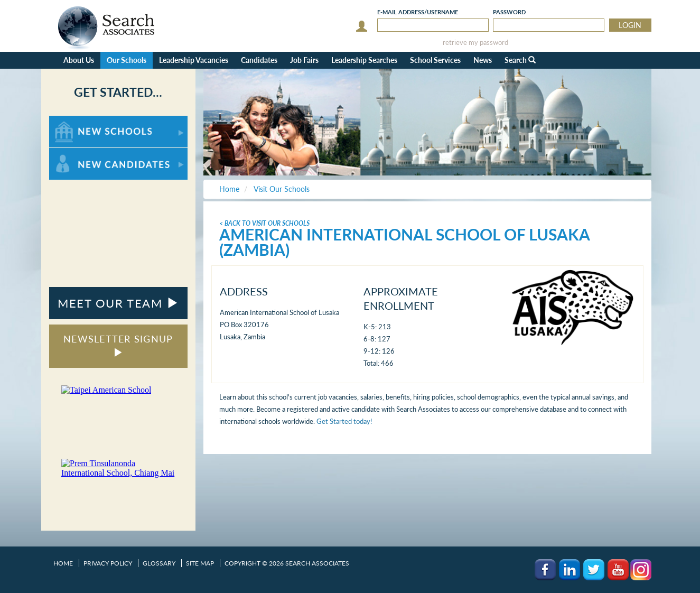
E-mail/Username (418, 12)
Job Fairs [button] (304, 60)
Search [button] (520, 60)
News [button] (483, 60)
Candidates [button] (259, 60)
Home (63, 563)
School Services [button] (435, 60)
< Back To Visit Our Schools (264, 223)
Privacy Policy (108, 563)
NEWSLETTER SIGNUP (118, 345)
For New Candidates (82, 153)
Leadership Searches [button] (364, 60)
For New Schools (77, 121)
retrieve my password (475, 43)
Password (509, 12)
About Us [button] (79, 60)
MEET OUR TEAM (118, 303)
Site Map (200, 563)
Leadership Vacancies (194, 60)
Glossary (159, 563)
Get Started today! (344, 421)
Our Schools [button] (127, 60)
